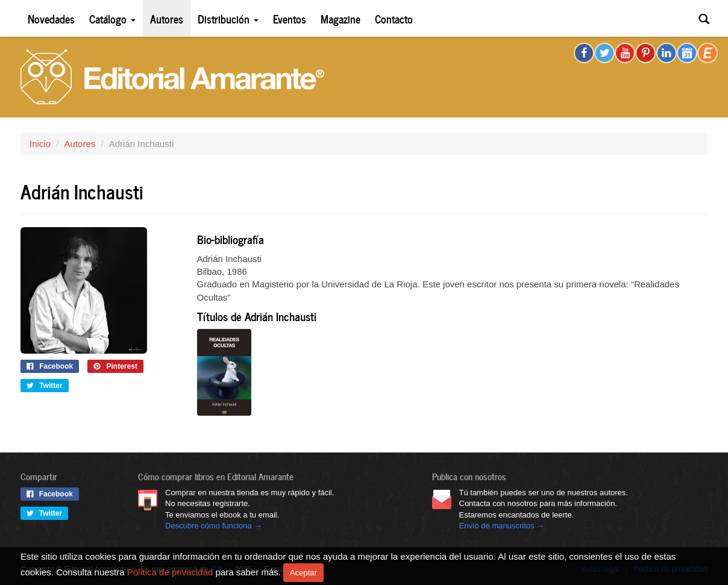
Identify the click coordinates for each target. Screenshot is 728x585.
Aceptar (303, 573)
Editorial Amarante (172, 77)
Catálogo (112, 18)
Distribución (228, 18)
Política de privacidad (170, 571)
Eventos (290, 18)
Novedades (51, 18)
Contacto (394, 18)
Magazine (340, 18)
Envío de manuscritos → (502, 526)
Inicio (40, 144)
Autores (167, 18)
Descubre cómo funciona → (213, 526)
